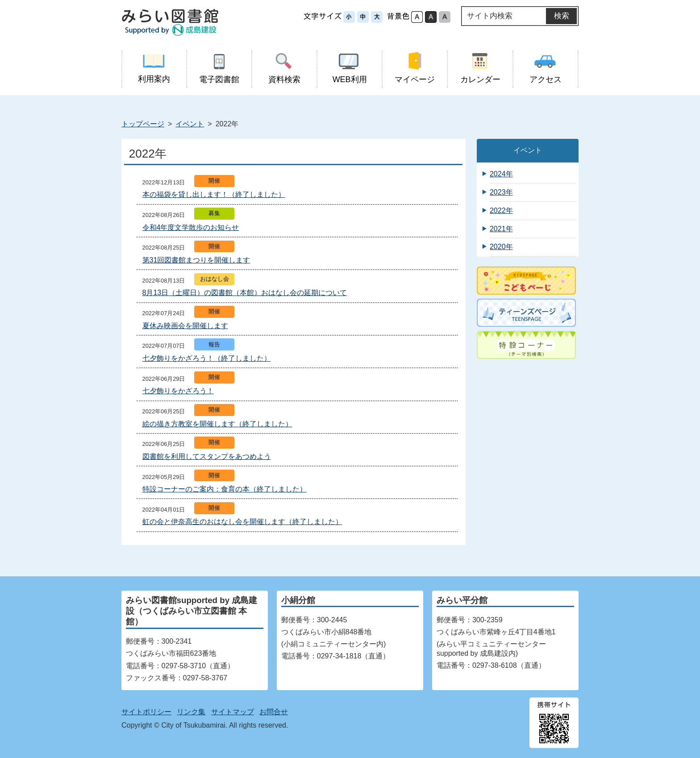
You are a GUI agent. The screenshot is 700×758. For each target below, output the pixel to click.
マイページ (415, 68)
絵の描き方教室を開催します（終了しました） (217, 424)
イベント (190, 124)
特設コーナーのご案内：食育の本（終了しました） (225, 489)
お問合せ (274, 712)
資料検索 (284, 68)
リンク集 (191, 712)
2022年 (501, 210)
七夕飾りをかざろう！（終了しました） (207, 358)
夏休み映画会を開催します (185, 326)
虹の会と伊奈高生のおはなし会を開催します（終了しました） (242, 522)
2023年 (501, 192)
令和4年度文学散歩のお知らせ (191, 227)
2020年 (501, 247)
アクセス (545, 68)
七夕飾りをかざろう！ (178, 391)
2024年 (501, 174)
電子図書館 (219, 68)
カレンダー (480, 68)
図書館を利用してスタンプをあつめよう (207, 456)
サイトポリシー (146, 712)
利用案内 (154, 68)
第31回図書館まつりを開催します (196, 260)
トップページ (143, 124)
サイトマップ (233, 712)
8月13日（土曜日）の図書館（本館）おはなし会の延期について (245, 293)
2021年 (501, 229)
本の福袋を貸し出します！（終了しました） (214, 194)
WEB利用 (350, 68)
